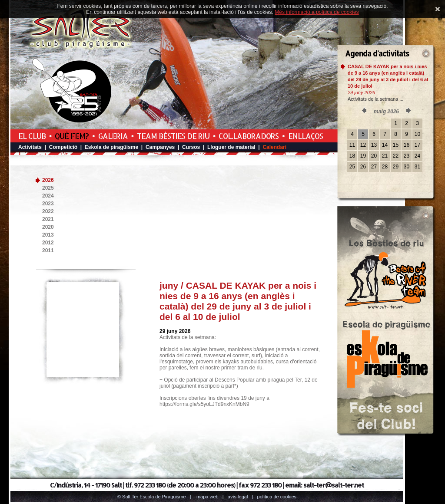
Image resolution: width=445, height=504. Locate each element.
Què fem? (72, 136)
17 (417, 145)
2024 (48, 196)
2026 (48, 180)
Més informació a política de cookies (317, 12)
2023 (48, 204)
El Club (32, 136)
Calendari (274, 147)
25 (352, 167)
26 (363, 167)
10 (417, 134)
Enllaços (306, 136)
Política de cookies (277, 497)
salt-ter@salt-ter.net (334, 485)
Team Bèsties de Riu (173, 136)
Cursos (191, 147)
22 (396, 156)
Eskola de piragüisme (111, 147)
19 (363, 156)
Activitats (30, 147)
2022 (48, 211)
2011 (48, 250)
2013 (48, 235)
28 (385, 167)
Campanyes (160, 147)
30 (407, 167)
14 (385, 145)
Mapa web (208, 497)
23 (407, 156)
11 (352, 145)
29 (396, 167)
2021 (48, 219)
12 (363, 145)
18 (352, 156)
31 (417, 167)
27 (374, 167)
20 (374, 156)
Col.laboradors (249, 136)
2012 (48, 243)
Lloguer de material (231, 147)
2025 (48, 188)
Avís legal (238, 497)
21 (385, 156)
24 (417, 156)
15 (396, 145)
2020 (48, 227)
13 (374, 145)
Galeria (113, 136)
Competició (63, 147)
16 (407, 145)
